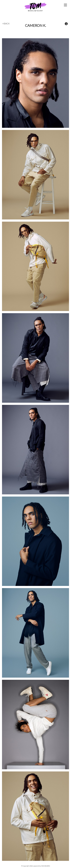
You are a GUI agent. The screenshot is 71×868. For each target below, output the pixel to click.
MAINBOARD (45, 866)
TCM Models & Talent (35, 7)
